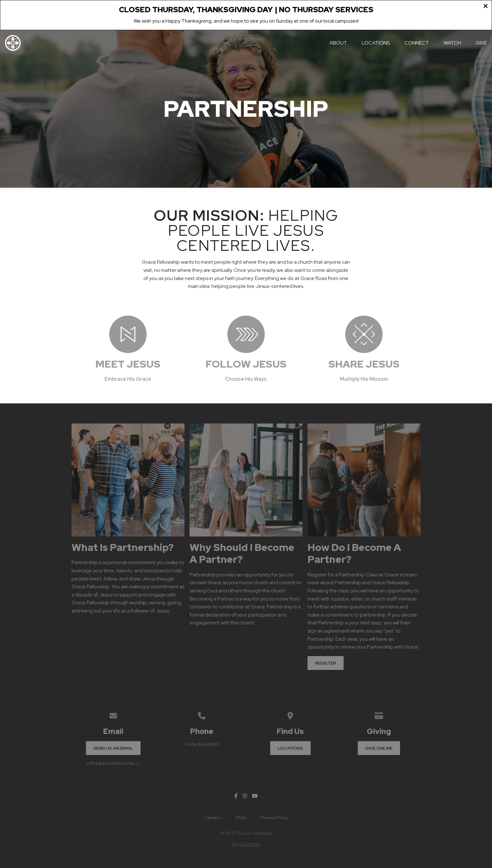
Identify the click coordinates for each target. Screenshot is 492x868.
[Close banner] (486, 7)
